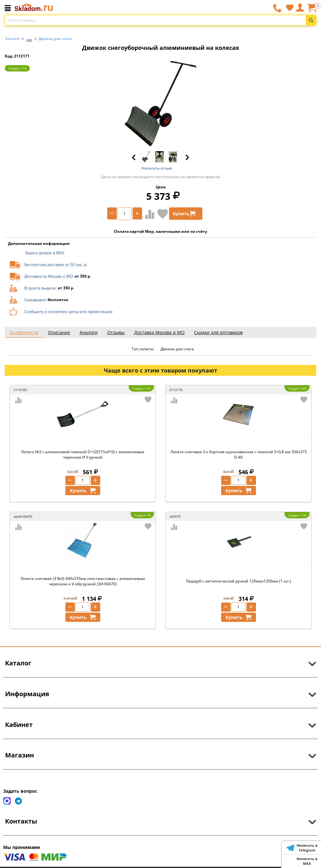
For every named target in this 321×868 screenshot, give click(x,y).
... (29, 37)
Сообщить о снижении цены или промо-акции (69, 311)
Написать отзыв (157, 168)
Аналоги (89, 332)
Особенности (24, 332)
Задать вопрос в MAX (45, 253)
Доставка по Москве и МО (49, 276)
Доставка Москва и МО (159, 332)
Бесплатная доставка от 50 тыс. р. (56, 264)
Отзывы (116, 332)
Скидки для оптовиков (218, 332)
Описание (59, 332)
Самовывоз (35, 300)
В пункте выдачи (40, 288)
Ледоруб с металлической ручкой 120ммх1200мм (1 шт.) (239, 581)
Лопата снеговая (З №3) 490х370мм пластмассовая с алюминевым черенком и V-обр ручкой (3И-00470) (83, 581)
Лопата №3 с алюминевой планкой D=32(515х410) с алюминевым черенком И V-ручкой (83, 454)
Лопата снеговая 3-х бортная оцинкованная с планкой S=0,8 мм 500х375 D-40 (239, 454)
